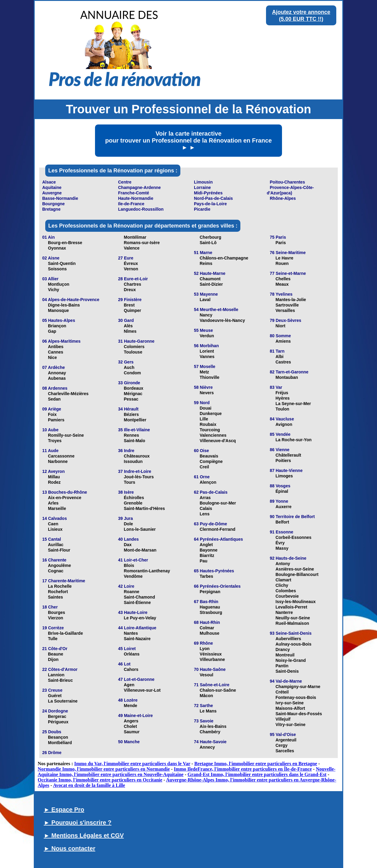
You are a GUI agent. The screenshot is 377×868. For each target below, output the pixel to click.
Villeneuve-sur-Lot (142, 690)
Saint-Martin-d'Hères (144, 508)
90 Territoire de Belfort (292, 517)
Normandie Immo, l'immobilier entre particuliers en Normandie (104, 769)
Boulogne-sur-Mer (218, 503)
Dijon (53, 659)
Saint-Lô (208, 243)
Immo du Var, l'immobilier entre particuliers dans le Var (132, 764)
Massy (282, 548)
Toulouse (133, 352)
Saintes (55, 597)
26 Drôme (52, 753)
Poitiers (283, 461)
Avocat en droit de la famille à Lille (89, 785)
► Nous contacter (70, 848)
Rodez (54, 482)
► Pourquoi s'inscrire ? (78, 822)
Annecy (207, 747)
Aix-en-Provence (65, 498)
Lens (205, 514)
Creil (204, 467)
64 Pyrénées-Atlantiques (219, 539)
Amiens (283, 341)
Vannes (207, 357)
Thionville (209, 377)
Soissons (57, 269)
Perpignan (210, 592)
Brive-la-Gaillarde (65, 633)
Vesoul (206, 675)
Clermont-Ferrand (217, 529)
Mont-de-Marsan (140, 550)
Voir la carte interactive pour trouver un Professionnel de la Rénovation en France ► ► (188, 140)
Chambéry (210, 732)
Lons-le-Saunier (140, 529)
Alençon (208, 482)
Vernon (131, 269)
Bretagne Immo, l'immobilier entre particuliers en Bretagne (256, 764)
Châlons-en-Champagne (224, 258)
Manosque (58, 310)
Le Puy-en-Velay (140, 618)
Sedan (54, 399)
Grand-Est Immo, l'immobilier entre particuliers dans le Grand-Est (257, 774)
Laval (205, 300)
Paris (281, 243)
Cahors (131, 669)
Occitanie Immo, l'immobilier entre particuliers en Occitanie (100, 780)
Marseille (57, 508)
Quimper (133, 310)
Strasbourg (211, 612)
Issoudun (133, 461)
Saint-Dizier (211, 284)
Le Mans (208, 711)
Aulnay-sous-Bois (294, 644)
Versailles (285, 310)
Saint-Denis (287, 671)
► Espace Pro (64, 810)
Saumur (132, 732)
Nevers (207, 393)
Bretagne (51, 209)
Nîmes (130, 331)
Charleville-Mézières (68, 394)
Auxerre (284, 507)
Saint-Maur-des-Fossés (299, 714)
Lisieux (55, 529)
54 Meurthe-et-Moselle (216, 310)
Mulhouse (209, 633)
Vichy (54, 290)
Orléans (132, 654)
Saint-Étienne (137, 602)
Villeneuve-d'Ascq (218, 441)
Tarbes (206, 576)
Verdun (207, 336)
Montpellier (135, 420)
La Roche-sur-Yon (294, 440)
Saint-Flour (59, 550)
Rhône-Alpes (283, 198)
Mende (131, 706)
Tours (130, 482)
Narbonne (58, 461)
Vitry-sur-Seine (291, 725)
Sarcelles (285, 751)
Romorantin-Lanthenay (147, 571)
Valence (132, 248)
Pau (204, 561)
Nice (52, 357)
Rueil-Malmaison (292, 623)
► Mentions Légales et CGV (84, 835)
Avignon (284, 424)
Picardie (202, 209)
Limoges (284, 476)
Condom (133, 373)
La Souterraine (63, 701)
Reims (206, 263)
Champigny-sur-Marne (298, 687)
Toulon (283, 409)
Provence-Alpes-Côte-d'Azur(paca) (290, 190)
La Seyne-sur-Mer (293, 404)
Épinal (282, 491)
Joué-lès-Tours (139, 477)
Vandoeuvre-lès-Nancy (222, 320)
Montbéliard (60, 743)
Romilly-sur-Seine (66, 435)
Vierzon (55, 618)
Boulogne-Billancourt (297, 574)
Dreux (130, 290)
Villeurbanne (212, 659)
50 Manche (129, 742)
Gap (52, 331)
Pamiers (56, 420)
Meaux (282, 284)
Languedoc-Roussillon (141, 209)
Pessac (131, 399)
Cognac (56, 571)
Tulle (53, 639)
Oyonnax (57, 248)
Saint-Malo (135, 441)
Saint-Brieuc (60, 680)
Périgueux (58, 722)
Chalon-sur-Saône (218, 690)
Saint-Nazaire (137, 639)
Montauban (287, 377)
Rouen (282, 263)
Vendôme (133, 576)
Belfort (282, 522)
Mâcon (206, 696)
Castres (283, 362)
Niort (281, 326)
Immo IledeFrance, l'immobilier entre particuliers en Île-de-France (243, 769)
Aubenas (57, 378)
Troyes (55, 441)
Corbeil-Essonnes (294, 537)
